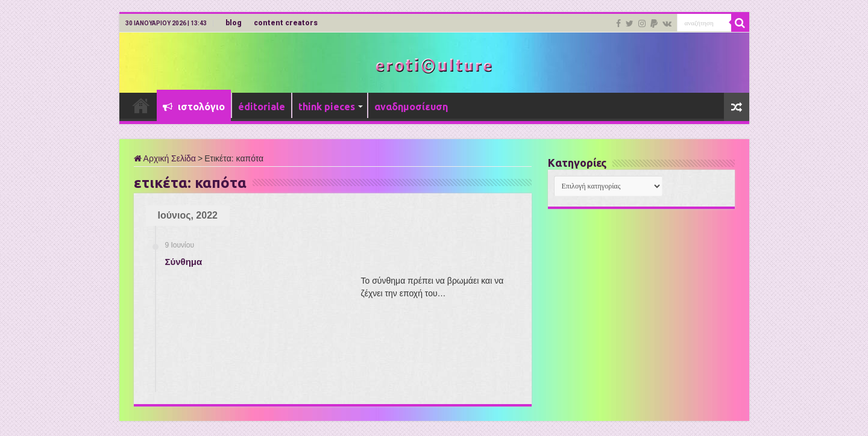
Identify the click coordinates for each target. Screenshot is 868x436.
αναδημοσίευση (411, 107)
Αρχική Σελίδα (165, 158)
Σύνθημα (184, 262)
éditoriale (262, 107)
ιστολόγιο (194, 107)
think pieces (327, 107)
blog (234, 23)
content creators (286, 23)
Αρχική (141, 105)
